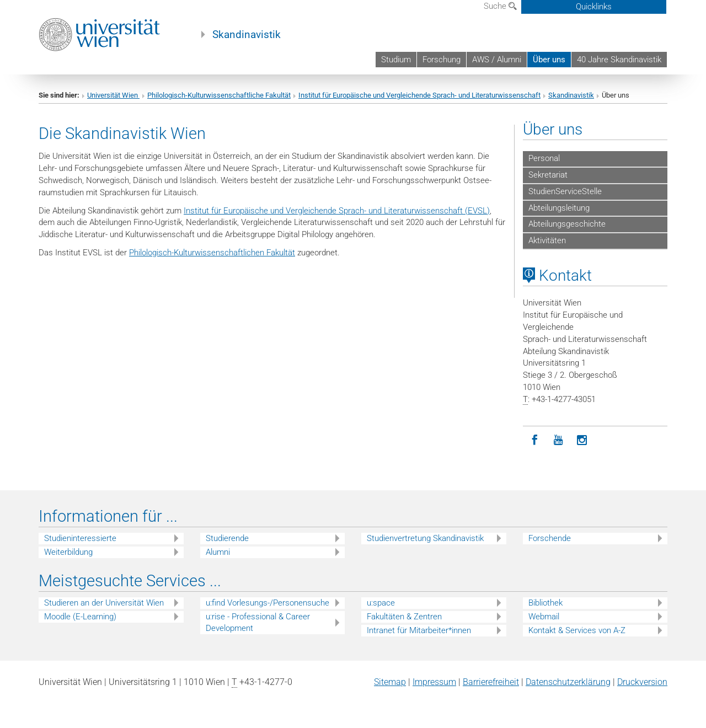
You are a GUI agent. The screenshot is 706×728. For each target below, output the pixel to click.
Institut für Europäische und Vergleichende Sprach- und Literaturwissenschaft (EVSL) (337, 211)
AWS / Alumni (497, 60)
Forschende (550, 538)
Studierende (227, 538)
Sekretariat (548, 175)
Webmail (544, 617)
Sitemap (390, 682)
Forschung (442, 60)
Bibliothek (545, 603)
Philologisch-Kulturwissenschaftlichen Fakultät (212, 253)
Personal (544, 158)
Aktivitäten (547, 240)
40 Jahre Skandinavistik (619, 60)
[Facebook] (535, 440)
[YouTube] (558, 440)
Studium (396, 60)
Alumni (218, 552)
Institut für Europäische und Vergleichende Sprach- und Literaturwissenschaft (419, 95)
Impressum (434, 682)
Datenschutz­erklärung (568, 682)
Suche (500, 6)
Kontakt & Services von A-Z (577, 630)
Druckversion (642, 682)
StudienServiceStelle (565, 191)
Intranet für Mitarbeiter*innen (419, 630)
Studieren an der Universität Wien (104, 603)
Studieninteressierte (80, 538)
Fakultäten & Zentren (404, 617)
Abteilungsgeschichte (567, 224)
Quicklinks (594, 7)
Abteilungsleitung (559, 208)
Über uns (549, 60)
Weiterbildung (68, 552)
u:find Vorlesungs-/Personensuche (268, 603)
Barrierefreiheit (491, 682)
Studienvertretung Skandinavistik (425, 538)
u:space (381, 603)
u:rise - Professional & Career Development (258, 622)
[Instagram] (582, 440)
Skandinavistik (247, 35)
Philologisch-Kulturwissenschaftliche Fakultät (219, 95)
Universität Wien (113, 95)
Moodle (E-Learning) (80, 617)
